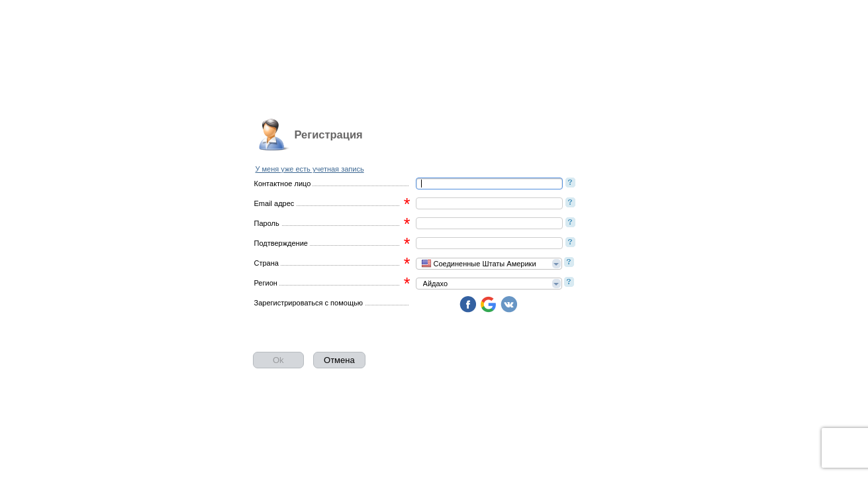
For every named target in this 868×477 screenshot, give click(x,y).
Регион (266, 283)
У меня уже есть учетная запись (310, 169)
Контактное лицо (283, 184)
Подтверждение (281, 243)
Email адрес (274, 203)
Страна (266, 263)
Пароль (267, 223)
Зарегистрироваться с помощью (309, 303)
